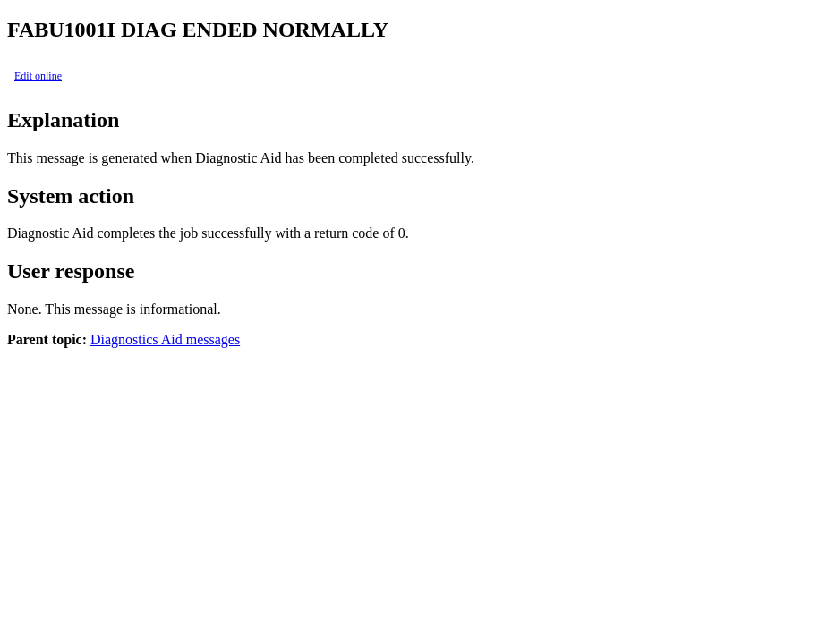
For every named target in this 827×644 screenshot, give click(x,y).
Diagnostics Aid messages (165, 339)
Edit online (38, 76)
